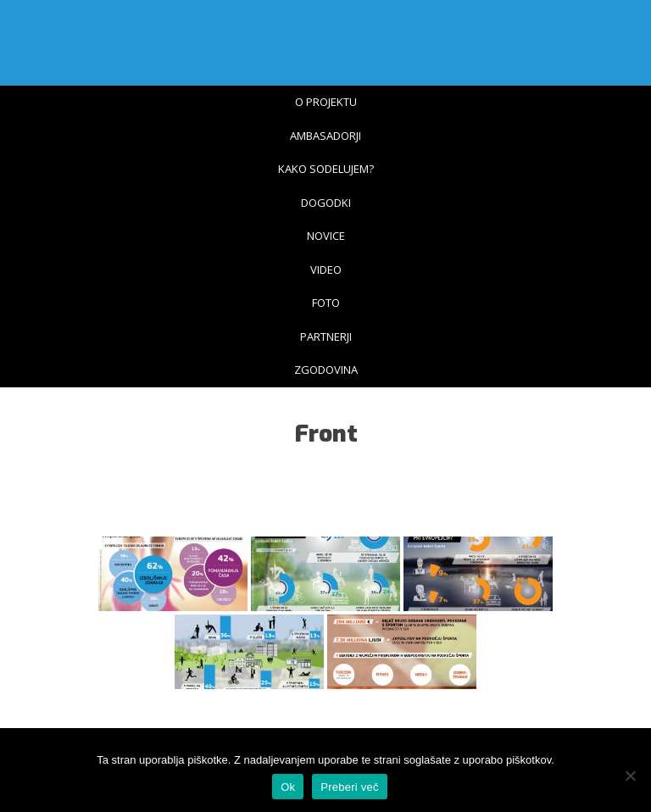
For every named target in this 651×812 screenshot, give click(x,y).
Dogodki (326, 203)
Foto (326, 303)
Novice (326, 236)
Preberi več (350, 787)
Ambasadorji (325, 136)
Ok (288, 787)
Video (326, 270)
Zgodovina (326, 370)
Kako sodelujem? (326, 169)
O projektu (326, 102)
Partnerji (326, 336)
